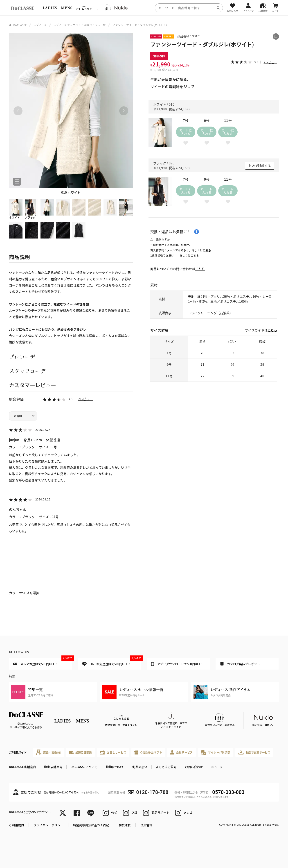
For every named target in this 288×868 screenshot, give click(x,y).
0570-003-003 (228, 792)
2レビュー (85, 399)
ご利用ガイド (18, 752)
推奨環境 (125, 825)
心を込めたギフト (148, 752)
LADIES (50, 8)
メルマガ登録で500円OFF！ (43, 662)
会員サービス (181, 752)
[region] (144, 8)
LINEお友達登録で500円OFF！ (111, 662)
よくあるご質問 (166, 767)
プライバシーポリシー (48, 825)
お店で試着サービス (254, 752)
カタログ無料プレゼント (240, 664)
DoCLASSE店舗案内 (22, 767)
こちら (207, 250)
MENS (67, 8)
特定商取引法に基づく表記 (91, 825)
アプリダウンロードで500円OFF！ (177, 664)
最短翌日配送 (80, 752)
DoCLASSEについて (84, 767)
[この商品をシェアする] (276, 36)
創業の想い (140, 767)
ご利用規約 (16, 825)
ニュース (217, 767)
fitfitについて (115, 767)
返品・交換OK (48, 752)
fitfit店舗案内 (53, 767)
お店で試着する (260, 166)
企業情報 (146, 825)
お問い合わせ (194, 767)
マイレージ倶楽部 (216, 752)
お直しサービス (113, 752)
